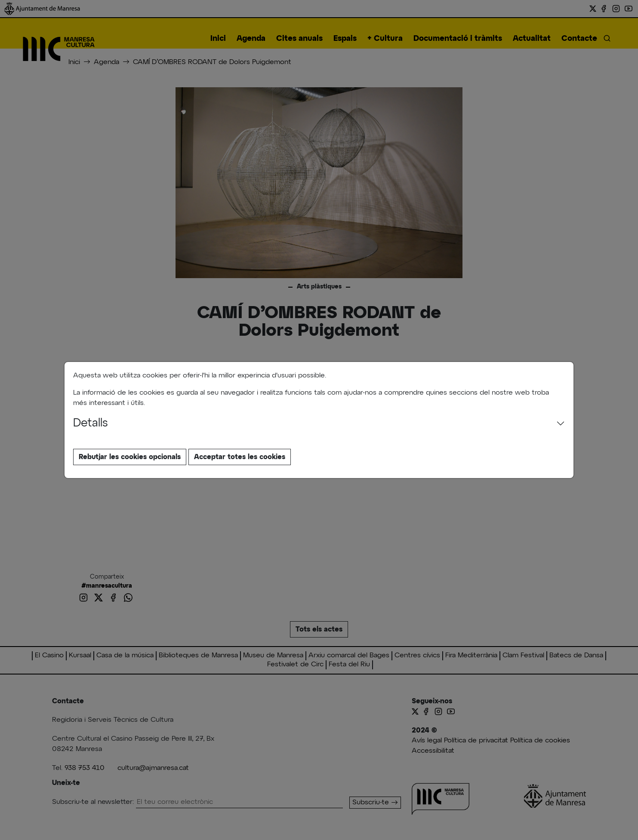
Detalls (91, 423)
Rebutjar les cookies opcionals (130, 457)
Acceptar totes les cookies (240, 457)
